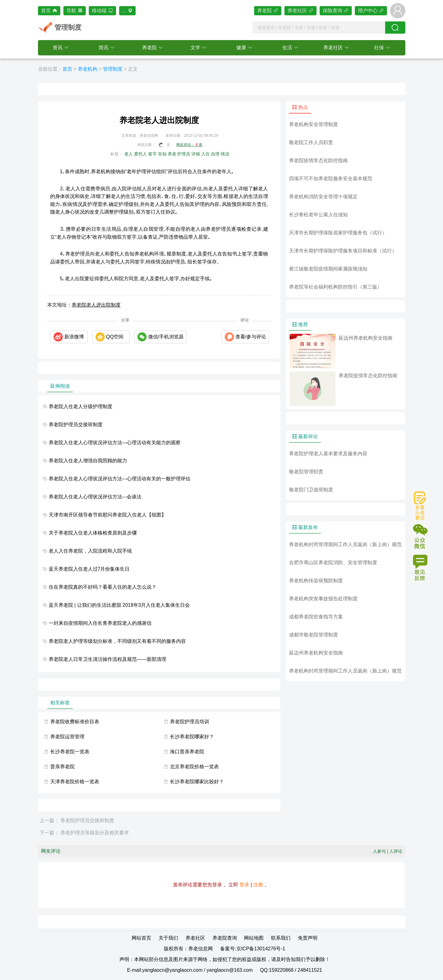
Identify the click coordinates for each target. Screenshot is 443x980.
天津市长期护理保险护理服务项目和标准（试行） (343, 251)
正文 (133, 69)
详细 (196, 154)
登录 (244, 885)
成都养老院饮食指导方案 (316, 617)
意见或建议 (420, 567)
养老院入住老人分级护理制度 (81, 406)
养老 (172, 154)
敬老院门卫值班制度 (311, 490)
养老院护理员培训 (190, 722)
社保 (379, 48)
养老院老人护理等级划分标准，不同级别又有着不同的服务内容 (117, 641)
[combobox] (319, 28)
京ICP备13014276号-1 (261, 949)
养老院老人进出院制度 (96, 305)
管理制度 (113, 69)
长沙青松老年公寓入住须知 (318, 215)
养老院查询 (225, 938)
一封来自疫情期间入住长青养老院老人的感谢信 (100, 623)
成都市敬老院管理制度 (313, 635)
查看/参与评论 (251, 337)
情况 (225, 154)
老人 (129, 154)
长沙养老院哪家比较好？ (197, 782)
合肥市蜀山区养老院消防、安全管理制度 (333, 563)
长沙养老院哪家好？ (192, 737)
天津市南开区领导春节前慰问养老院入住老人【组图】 (107, 515)
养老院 (268, 11)
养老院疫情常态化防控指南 (318, 160)
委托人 (141, 154)
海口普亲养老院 (187, 752)
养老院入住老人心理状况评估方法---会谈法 (95, 497)
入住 (205, 154)
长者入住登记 (420, 505)
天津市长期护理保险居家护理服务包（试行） (338, 233)
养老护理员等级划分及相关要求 (95, 833)
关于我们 (168, 938)
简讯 (103, 48)
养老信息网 (201, 949)
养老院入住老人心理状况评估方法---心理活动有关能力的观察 (115, 443)
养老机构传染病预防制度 (316, 581)
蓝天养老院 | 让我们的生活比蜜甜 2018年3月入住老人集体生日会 (119, 605)
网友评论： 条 (189, 145)
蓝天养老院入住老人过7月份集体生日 (89, 569)
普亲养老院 (62, 767)
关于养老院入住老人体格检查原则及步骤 (93, 533)
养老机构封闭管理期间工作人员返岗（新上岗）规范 (345, 544)
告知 (162, 154)
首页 (49, 11)
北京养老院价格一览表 (194, 767)
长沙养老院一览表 (70, 752)
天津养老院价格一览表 (75, 782)
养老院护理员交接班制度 (76, 425)
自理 (215, 154)
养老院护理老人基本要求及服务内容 (328, 454)
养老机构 (88, 69)
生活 (287, 48)
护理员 (184, 154)
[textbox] (319, 28)
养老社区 (300, 11)
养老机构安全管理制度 (313, 124)
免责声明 (308, 938)
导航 (75, 11)
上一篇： (49, 820)
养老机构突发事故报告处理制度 (323, 599)
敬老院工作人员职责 (311, 142)
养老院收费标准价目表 (75, 722)
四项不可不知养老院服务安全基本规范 (331, 179)
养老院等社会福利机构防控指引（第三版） (336, 287)
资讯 (58, 48)
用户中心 (371, 11)
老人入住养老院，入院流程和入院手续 (90, 551)
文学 (195, 48)
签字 (152, 154)
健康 (241, 48)
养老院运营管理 (67, 737)
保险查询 (336, 11)
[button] (61, 48)
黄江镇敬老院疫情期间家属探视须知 (328, 269)
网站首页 (141, 938)
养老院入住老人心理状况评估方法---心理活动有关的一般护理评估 (120, 479)
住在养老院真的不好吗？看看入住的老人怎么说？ (103, 587)
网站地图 (254, 938)
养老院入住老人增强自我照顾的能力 (88, 461)
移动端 (102, 11)
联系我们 (281, 938)
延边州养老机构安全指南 (316, 653)
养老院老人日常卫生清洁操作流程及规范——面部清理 (107, 659)
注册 (258, 885)
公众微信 (420, 536)
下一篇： (49, 833)
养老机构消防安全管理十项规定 (323, 197)
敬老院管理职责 (306, 472)
